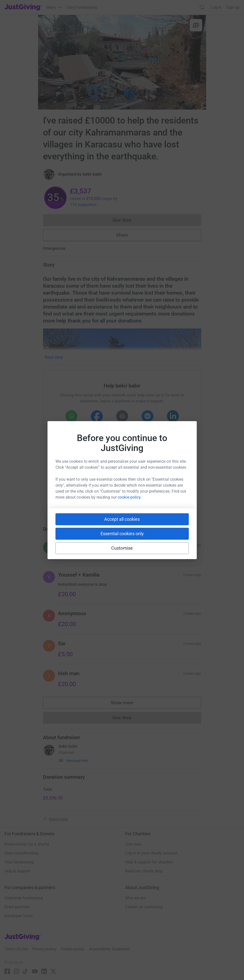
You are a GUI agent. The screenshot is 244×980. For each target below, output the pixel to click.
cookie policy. (130, 497)
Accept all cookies (122, 519)
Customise (122, 548)
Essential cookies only (122, 534)
